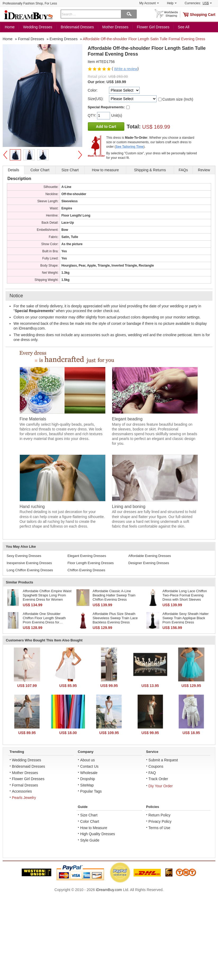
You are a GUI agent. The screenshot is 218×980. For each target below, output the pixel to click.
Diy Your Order (161, 786)
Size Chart (89, 815)
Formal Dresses (25, 785)
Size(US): (96, 99)
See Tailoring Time (130, 147)
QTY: (93, 115)
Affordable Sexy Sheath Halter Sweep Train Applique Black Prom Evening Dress (186, 618)
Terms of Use (159, 828)
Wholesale (89, 773)
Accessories (22, 791)
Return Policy (159, 815)
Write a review (126, 69)
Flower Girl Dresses (153, 27)
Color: (93, 90)
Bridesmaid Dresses (77, 27)
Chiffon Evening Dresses (86, 570)
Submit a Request (163, 760)
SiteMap (87, 785)
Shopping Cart (203, 15)
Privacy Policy (160, 821)
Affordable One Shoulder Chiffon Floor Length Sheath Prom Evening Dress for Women (44, 620)
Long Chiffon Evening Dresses (30, 570)
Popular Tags (91, 791)
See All (184, 27)
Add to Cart (106, 127)
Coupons (156, 766)
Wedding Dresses (38, 27)
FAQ (152, 773)
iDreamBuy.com (109, 890)
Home (10, 27)
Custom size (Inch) (178, 99)
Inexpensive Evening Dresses (29, 563)
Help (172, 3)
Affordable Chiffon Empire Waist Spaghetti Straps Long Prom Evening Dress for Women (47, 595)
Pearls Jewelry (24, 798)
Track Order (158, 779)
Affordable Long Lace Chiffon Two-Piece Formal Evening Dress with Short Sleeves (185, 595)
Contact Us (89, 766)
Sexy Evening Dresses (24, 556)
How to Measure (94, 828)
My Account (149, 3)
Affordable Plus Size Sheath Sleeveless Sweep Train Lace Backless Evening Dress (115, 618)
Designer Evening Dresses (149, 563)
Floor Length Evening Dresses (91, 563)
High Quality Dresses (98, 834)
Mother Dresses (115, 27)
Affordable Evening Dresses (150, 556)
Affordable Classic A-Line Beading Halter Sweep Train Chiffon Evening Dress (114, 595)
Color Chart (90, 821)
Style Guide (90, 840)
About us (87, 760)
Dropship (88, 779)
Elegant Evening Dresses (87, 556)
